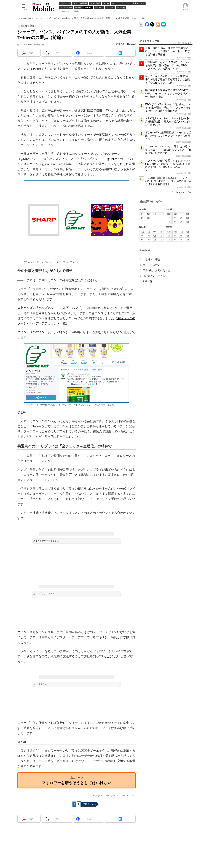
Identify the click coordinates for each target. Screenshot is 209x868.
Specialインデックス (154, 276)
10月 (181, 214)
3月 (161, 214)
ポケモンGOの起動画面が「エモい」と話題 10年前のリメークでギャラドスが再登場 (168, 136)
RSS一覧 (147, 281)
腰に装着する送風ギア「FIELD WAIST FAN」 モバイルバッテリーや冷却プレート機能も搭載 (168, 94)
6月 (142, 214)
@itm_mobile (152, 24)
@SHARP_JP (29, 159)
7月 (175, 218)
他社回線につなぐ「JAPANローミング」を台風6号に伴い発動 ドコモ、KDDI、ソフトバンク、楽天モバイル (168, 65)
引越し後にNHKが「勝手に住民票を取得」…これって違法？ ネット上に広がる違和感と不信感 (168, 51)
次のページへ (89, 804)
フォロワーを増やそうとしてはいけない (77, 783)
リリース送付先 (151, 265)
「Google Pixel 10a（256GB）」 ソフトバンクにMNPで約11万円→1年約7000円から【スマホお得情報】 (168, 181)
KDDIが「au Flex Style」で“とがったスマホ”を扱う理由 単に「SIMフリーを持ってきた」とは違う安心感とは (168, 108)
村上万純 (121, 44)
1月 (148, 218)
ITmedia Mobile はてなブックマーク (163, 24)
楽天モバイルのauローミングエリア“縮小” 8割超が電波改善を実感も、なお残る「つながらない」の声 (168, 79)
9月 (188, 214)
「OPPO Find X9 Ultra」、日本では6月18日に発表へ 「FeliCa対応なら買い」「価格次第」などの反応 (168, 150)
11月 (175, 214)
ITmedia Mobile (24, 18)
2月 (142, 218)
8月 (169, 218)
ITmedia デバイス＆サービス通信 (141, 24)
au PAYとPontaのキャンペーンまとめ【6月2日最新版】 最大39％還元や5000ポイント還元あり (168, 122)
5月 (148, 214)
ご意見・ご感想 (151, 259)
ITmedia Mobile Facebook (147, 24)
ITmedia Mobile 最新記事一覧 (158, 24)
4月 (155, 214)
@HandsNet (114, 159)
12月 (169, 214)
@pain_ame (49, 164)
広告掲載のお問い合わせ (156, 270)
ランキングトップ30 (181, 192)
